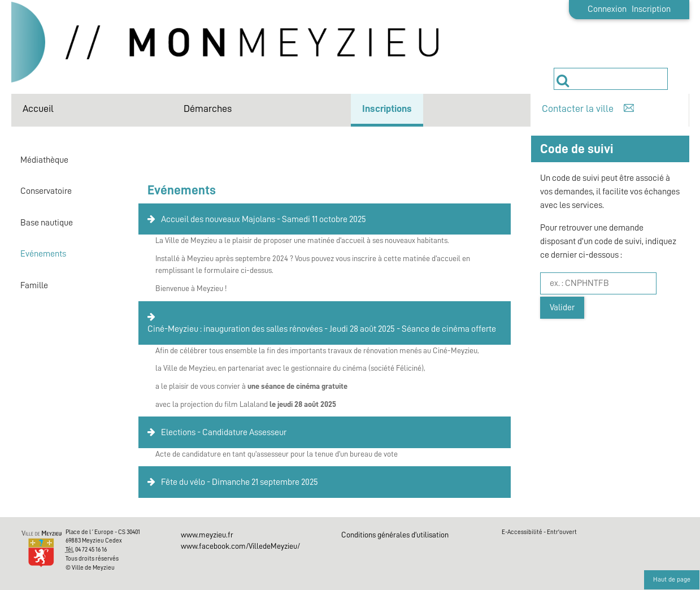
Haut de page (672, 579)
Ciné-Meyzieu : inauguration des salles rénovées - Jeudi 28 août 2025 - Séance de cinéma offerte (322, 329)
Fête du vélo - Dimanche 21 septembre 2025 (240, 482)
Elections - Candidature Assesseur (224, 432)
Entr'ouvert (562, 532)
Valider (562, 307)
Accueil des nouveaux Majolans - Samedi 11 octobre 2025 (264, 219)
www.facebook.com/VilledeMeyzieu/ (240, 546)
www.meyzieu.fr (207, 535)
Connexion (607, 9)
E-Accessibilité (522, 532)
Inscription (651, 9)
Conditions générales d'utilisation (395, 535)
